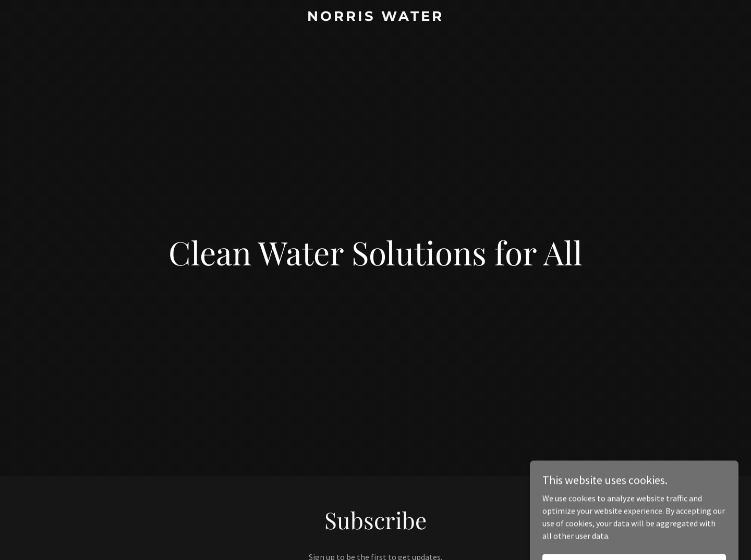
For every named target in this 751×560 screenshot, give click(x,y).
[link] (375, 18)
